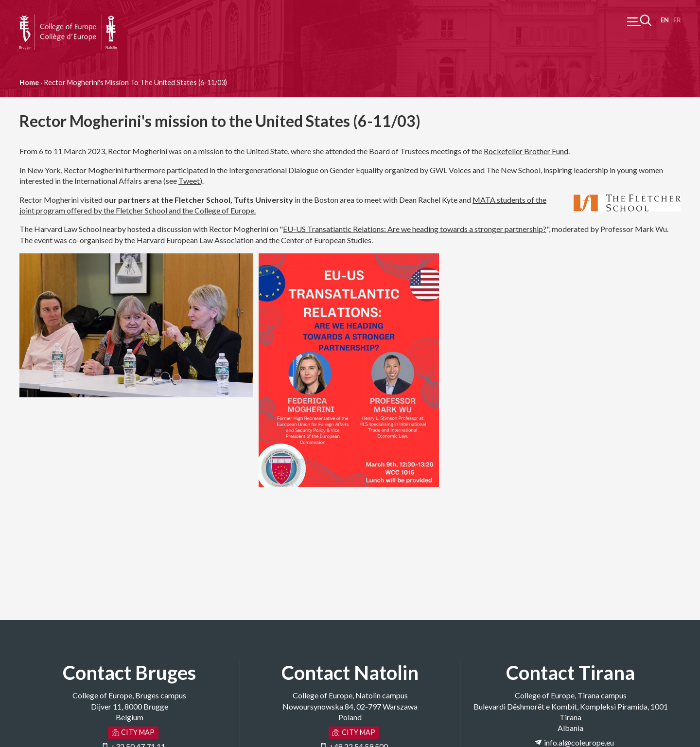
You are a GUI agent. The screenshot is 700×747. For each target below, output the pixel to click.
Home (29, 82)
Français (677, 20)
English (665, 20)
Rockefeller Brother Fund (526, 151)
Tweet (189, 181)
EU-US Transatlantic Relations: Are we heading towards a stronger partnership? (415, 229)
